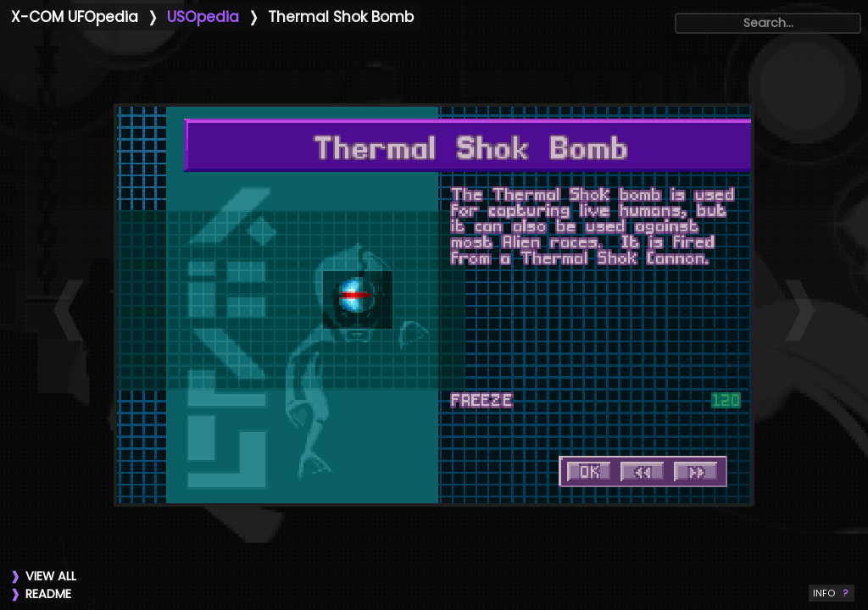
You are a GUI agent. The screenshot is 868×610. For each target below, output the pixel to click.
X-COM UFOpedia (75, 17)
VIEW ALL (51, 576)
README (48, 594)
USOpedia (203, 17)
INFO (832, 593)
